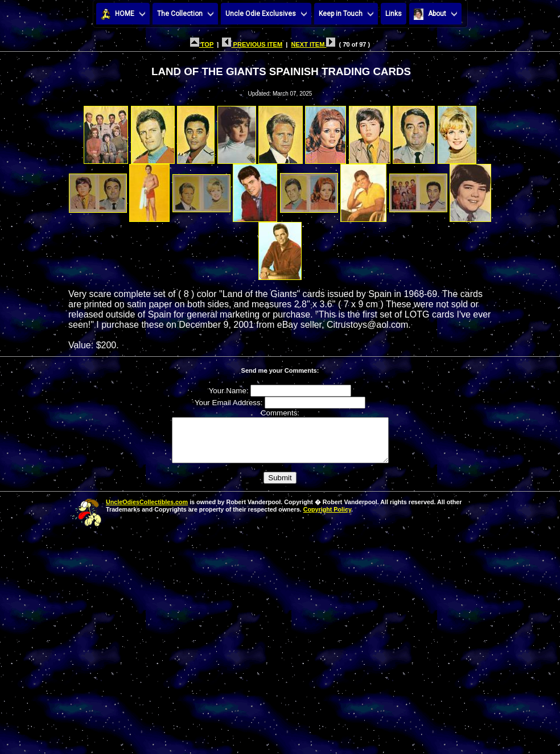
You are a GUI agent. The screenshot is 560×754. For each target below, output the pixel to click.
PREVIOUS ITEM (252, 44)
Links (394, 14)
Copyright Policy (327, 518)
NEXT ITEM (313, 44)
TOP (202, 44)
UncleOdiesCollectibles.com (147, 510)
